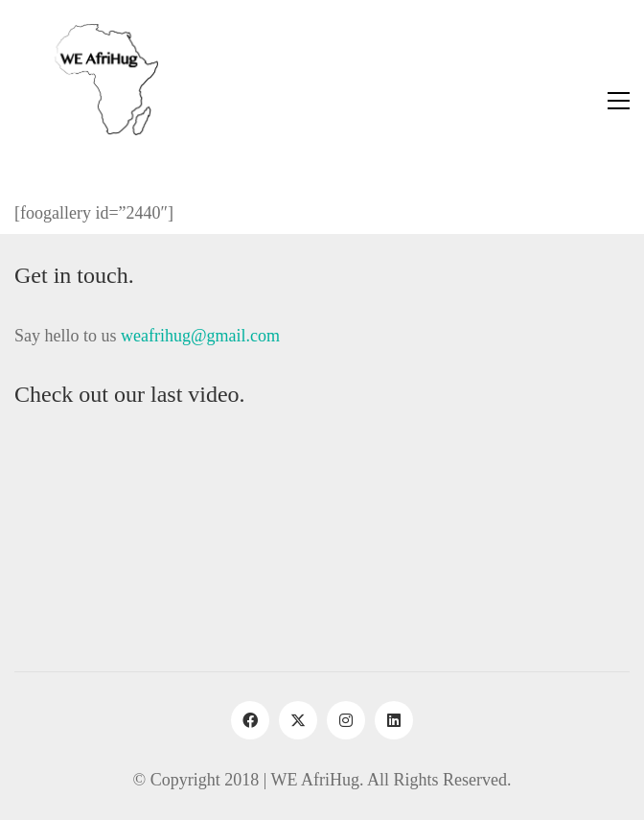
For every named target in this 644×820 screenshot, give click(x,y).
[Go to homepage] (86, 101)
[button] (619, 101)
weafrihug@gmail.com (200, 336)
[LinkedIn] (394, 720)
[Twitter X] (298, 720)
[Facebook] (250, 720)
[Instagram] (346, 720)
